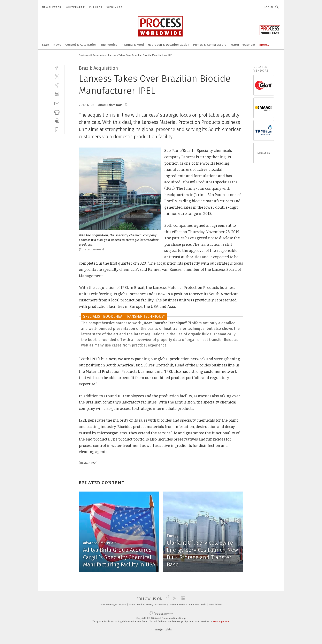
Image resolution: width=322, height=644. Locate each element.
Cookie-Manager (109, 605)
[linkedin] (57, 94)
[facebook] (57, 68)
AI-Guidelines (215, 605)
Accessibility (162, 605)
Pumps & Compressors (210, 45)
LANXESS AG (264, 153)
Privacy (150, 605)
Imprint (123, 605)
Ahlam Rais (114, 105)
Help (204, 605)
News (57, 45)
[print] (57, 112)
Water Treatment (243, 45)
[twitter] (57, 76)
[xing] (57, 85)
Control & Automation (81, 45)
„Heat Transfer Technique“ (166, 323)
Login (268, 7)
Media (141, 605)
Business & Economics (92, 55)
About (132, 605)
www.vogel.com (221, 621)
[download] (57, 121)
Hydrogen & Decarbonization (168, 45)
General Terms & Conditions (185, 605)
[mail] (57, 103)
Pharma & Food (133, 45)
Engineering (109, 45)
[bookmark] (126, 105)
